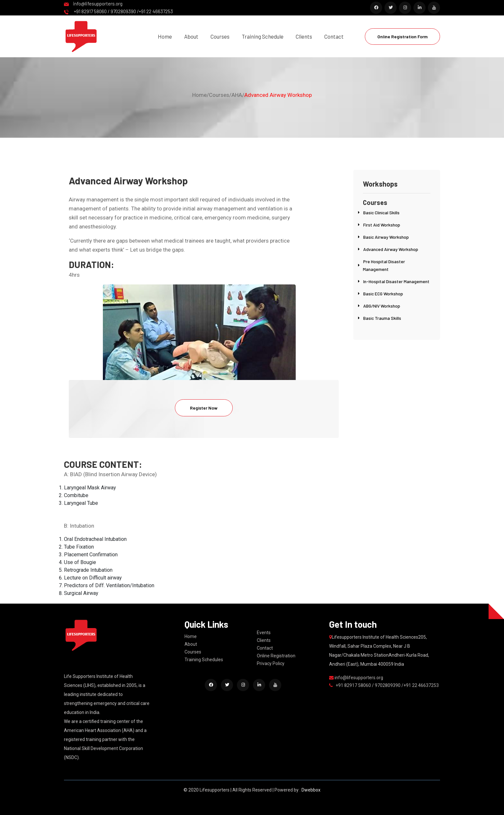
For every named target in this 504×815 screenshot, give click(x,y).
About (191, 36)
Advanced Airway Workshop (278, 95)
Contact (334, 36)
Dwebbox (311, 790)
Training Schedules (204, 660)
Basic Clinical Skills (381, 213)
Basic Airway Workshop (386, 237)
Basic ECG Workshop (383, 294)
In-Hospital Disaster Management (396, 281)
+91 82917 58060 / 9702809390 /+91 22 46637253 (118, 11)
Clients (304, 36)
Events (264, 633)
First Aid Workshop (382, 225)
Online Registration (276, 656)
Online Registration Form (402, 37)
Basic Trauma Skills (382, 318)
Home (165, 36)
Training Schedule (263, 36)
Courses (220, 36)
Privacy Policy (271, 663)
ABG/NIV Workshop (382, 306)
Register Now (204, 408)
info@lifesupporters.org (93, 4)
